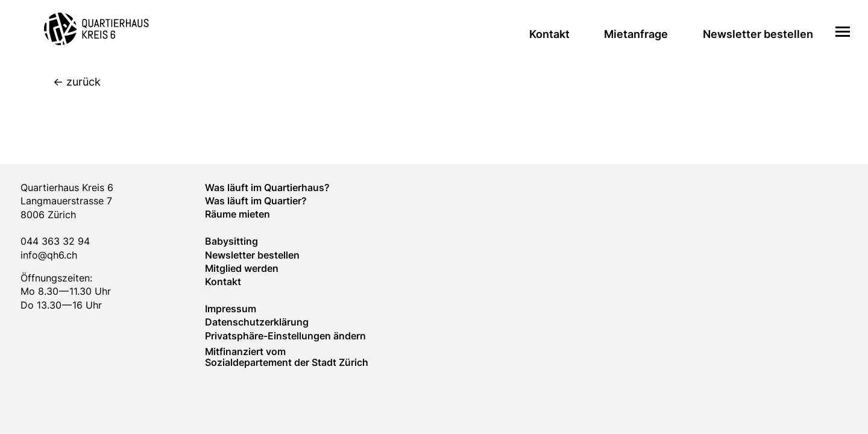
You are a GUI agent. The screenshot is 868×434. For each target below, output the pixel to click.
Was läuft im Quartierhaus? (267, 187)
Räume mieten (237, 214)
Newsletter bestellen (758, 34)
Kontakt (549, 34)
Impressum (231, 309)
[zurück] (445, 82)
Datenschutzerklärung (257, 322)
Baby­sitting (231, 241)
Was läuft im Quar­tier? (256, 201)
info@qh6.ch (49, 255)
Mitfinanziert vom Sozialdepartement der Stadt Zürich (287, 357)
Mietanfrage (636, 34)
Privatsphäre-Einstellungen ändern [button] (285, 336)
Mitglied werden (242, 268)
